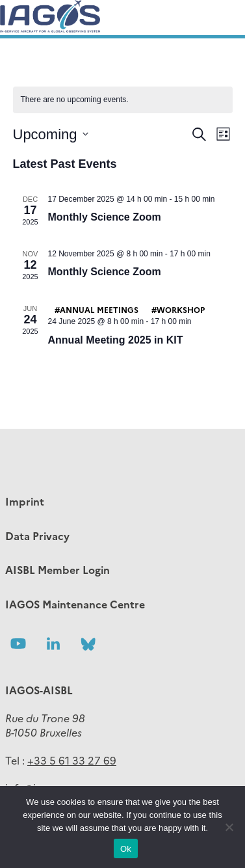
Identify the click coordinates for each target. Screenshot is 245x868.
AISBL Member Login (58, 569)
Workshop (181, 309)
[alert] (123, 100)
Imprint (25, 501)
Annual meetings (99, 309)
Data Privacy (37, 536)
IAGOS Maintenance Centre (75, 604)
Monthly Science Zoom (105, 217)
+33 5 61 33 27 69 (72, 760)
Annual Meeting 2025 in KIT (116, 340)
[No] (229, 827)
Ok (126, 849)
